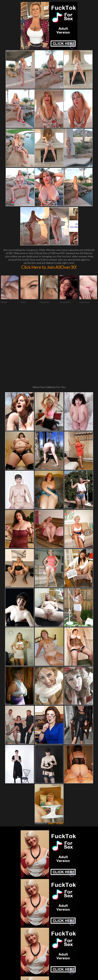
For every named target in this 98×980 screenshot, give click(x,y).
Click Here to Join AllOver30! (49, 267)
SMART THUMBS (56, 757)
